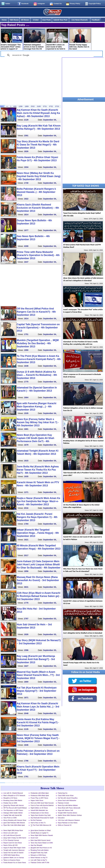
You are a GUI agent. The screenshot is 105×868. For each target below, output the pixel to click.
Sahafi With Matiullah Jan (39, 810)
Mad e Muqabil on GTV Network (14, 795)
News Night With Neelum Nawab (42, 835)
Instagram (41, 4)
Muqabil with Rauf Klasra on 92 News (41, 848)
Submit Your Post (60, 20)
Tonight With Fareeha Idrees (67, 813)
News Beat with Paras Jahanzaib (69, 808)
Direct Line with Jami (10, 833)
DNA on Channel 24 (65, 825)
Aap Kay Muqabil (36, 845)
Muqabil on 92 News (10, 798)
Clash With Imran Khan (66, 795)
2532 (33, 106)
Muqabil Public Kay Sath (39, 853)
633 (15, 106)
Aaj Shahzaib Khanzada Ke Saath (42, 818)
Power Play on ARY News (39, 798)
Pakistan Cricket (63, 803)
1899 (27, 106)
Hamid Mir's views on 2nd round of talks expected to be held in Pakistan (57, 39)
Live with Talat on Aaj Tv (39, 860)
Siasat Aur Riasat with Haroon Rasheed (14, 806)
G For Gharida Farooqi (11, 840)
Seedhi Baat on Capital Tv (40, 833)
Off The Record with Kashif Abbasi (15, 808)
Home (4, 20)
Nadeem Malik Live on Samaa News (14, 858)
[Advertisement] (30, 80)
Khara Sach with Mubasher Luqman (67, 801)
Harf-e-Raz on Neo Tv (38, 823)
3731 (45, 106)
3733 (57, 106)
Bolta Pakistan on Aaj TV (39, 858)
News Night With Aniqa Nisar (13, 830)
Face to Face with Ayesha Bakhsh (42, 805)
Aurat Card (34, 838)
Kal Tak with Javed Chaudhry (68, 798)
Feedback (96, 20)
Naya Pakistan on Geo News (68, 823)
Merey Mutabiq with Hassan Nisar (15, 820)
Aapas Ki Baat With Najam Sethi (14, 848)
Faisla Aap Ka (63, 793)
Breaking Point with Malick (40, 850)
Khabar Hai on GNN (10, 803)
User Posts (46, 20)
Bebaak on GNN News (38, 855)
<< (7, 106)
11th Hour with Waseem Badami (69, 820)
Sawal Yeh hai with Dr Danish (13, 853)
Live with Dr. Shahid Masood (13, 793)
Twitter (8, 4)
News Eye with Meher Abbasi (68, 805)
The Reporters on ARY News (13, 810)
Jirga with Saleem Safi (65, 810)
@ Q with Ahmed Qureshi (12, 835)
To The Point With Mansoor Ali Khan (41, 825)
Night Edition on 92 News (39, 808)
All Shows (25, 20)
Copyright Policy (95, 4)
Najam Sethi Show (37, 800)
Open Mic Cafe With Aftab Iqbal (14, 825)
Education (61, 818)
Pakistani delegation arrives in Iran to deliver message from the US (34, 39)
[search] (49, 55)
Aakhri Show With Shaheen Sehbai (70, 815)
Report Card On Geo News (13, 843)
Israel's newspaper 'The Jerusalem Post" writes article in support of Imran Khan (12, 39)
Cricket (36, 20)
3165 (39, 106)
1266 (21, 106)
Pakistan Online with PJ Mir (40, 863)
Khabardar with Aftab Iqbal (40, 793)
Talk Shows (14, 20)
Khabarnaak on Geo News (40, 813)
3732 (51, 106)
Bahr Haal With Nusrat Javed (40, 840)
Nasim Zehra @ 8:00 (10, 845)
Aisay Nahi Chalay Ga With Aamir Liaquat (15, 838)
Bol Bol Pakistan (36, 820)
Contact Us (58, 4)
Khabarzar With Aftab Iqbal (40, 795)
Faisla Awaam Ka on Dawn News (15, 863)
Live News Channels (80, 20)
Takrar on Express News (12, 860)
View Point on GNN (10, 818)
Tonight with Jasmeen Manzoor (14, 850)
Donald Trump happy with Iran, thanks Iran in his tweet (80, 39)
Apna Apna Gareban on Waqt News (41, 831)
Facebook (25, 4)
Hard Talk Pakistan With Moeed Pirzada (14, 823)
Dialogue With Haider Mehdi (13, 813)
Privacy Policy (75, 4)
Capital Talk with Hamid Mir (13, 815)
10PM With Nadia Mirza (11, 855)
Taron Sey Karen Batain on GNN (42, 843)
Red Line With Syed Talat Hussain (42, 803)
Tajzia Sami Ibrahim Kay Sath (41, 815)
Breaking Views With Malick (13, 800)
